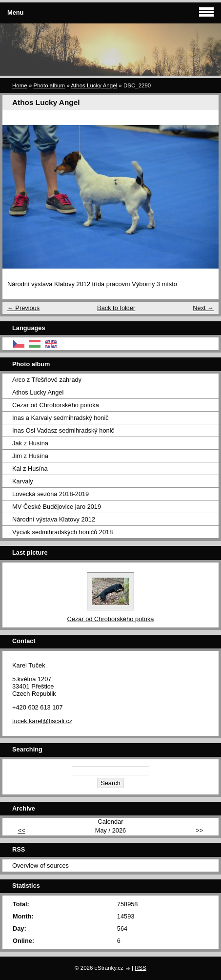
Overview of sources (40, 865)
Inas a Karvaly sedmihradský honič (60, 418)
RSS (141, 968)
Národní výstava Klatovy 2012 (54, 519)
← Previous (23, 308)
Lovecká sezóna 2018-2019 (50, 494)
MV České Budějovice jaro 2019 (57, 507)
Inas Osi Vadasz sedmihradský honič (63, 430)
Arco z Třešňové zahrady (47, 380)
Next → (203, 308)
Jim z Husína (30, 456)
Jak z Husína (30, 443)
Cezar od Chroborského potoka (56, 405)
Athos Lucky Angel (94, 85)
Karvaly (23, 481)
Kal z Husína (30, 469)
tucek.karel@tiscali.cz (42, 721)
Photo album (50, 85)
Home (20, 85)
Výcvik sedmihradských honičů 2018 (62, 532)
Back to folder (116, 308)
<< (22, 830)
